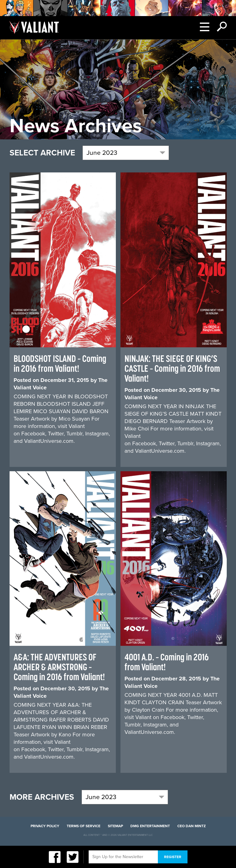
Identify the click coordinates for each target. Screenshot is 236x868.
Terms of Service (84, 826)
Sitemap (115, 826)
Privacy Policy (45, 826)
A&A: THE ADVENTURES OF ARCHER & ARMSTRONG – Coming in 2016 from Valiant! (59, 667)
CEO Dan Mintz (192, 826)
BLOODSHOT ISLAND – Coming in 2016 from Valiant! (60, 363)
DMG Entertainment (150, 826)
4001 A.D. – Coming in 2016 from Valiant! (167, 662)
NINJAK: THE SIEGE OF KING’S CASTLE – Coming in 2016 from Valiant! (172, 368)
